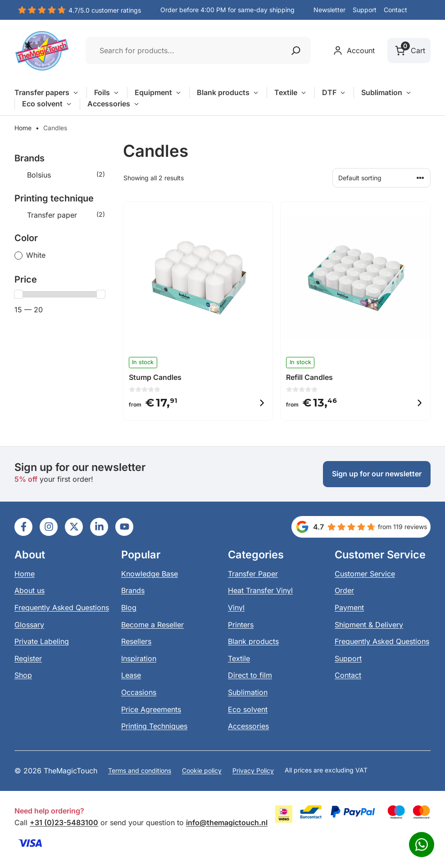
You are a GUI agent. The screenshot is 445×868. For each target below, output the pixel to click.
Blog (129, 608)
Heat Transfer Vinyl (260, 590)
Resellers (136, 641)
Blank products (228, 93)
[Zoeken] (296, 50)
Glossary (29, 625)
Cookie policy (202, 770)
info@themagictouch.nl (227, 822)
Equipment (158, 93)
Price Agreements (151, 709)
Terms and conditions (140, 770)
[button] (422, 10)
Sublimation (387, 93)
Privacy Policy (253, 770)
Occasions (139, 692)
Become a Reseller (152, 625)
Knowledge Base (150, 574)
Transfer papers (47, 93)
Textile (291, 93)
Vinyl (236, 608)
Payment (349, 608)
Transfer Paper (253, 574)
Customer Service (365, 574)
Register (28, 658)
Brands (133, 590)
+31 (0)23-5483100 (64, 822)
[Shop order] (381, 178)
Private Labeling (42, 641)
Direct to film (250, 675)
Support (365, 10)
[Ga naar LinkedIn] (23, 527)
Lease (131, 675)
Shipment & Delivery (369, 625)
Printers (241, 625)
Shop (23, 675)
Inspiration (139, 658)
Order (344, 590)
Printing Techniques (154, 726)
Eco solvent (47, 104)
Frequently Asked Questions (62, 608)
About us (30, 590)
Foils (107, 93)
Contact (395, 10)
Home (23, 128)
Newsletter (329, 10)
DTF (334, 93)
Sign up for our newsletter (377, 474)
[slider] (18, 294)
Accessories (114, 104)
